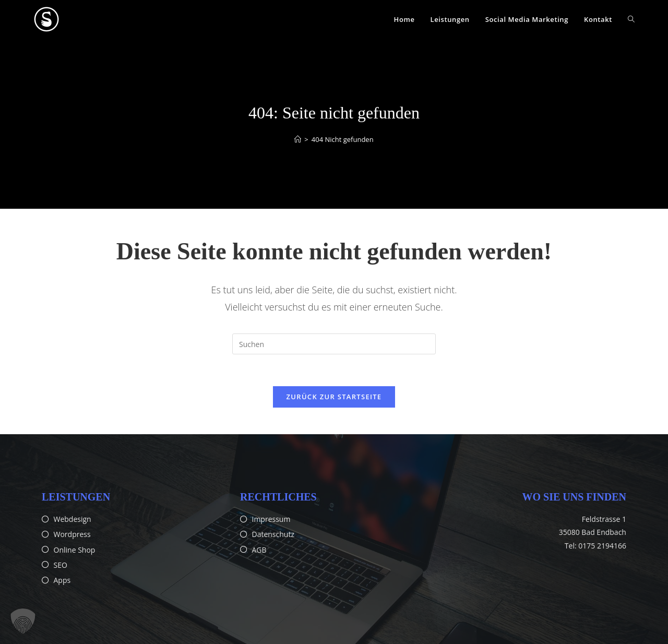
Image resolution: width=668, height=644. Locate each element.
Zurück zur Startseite (334, 397)
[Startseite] (298, 139)
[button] (23, 621)
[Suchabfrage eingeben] (334, 344)
